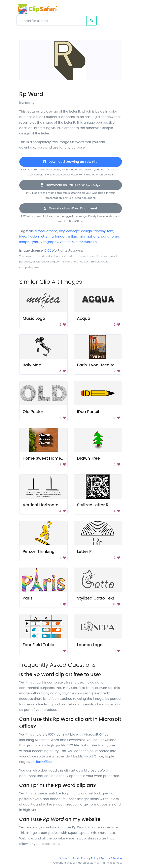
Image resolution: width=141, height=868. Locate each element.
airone (40, 231)
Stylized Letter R (93, 505)
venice (65, 242)
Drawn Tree (89, 458)
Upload (74, 858)
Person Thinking (39, 551)
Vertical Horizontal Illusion (49, 505)
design (86, 231)
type (34, 242)
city (62, 231)
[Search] (51, 21)
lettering (47, 236)
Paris (28, 598)
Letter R (84, 551)
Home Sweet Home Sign (47, 458)
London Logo (90, 645)
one (96, 236)
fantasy (100, 231)
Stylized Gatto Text (96, 598)
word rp (91, 242)
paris (105, 236)
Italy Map (32, 365)
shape (24, 242)
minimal (85, 236)
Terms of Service (111, 858)
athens (52, 231)
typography (49, 242)
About (64, 858)
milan (73, 236)
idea (23, 236)
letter (79, 242)
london (61, 236)
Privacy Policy (90, 858)
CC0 (48, 251)
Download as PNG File (70, 185)
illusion (33, 236)
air (31, 231)
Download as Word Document (70, 208)
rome (115, 236)
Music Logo (34, 318)
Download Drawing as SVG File (70, 162)
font (110, 231)
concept (73, 231)
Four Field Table (39, 645)
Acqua (84, 318)
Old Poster (33, 412)
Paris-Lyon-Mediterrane (101, 365)
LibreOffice (43, 762)
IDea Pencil (88, 412)
